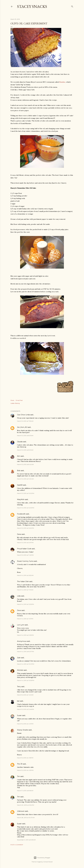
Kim (19, 456)
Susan (19, 715)
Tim (18, 776)
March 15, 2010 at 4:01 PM (25, 724)
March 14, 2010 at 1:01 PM (25, 619)
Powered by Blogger (42, 858)
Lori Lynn (21, 625)
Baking (17, 403)
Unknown (21, 811)
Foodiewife (21, 514)
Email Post (19, 400)
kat (18, 701)
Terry (19, 687)
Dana (19, 534)
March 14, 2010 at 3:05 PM (25, 635)
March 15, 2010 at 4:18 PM (25, 758)
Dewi (19, 610)
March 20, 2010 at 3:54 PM (26, 805)
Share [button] (12, 400)
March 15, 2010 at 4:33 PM (25, 770)
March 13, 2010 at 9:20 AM (25, 479)
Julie (19, 658)
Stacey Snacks (32, 6)
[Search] (72, 6)
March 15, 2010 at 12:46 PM (25, 709)
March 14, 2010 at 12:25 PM (25, 604)
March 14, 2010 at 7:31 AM (25, 590)
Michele (20, 670)
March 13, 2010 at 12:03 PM (26, 508)
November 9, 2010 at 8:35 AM (26, 840)
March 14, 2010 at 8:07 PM (25, 652)
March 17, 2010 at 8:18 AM (25, 791)
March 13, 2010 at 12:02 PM (26, 493)
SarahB (20, 485)
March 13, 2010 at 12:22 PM (25, 528)
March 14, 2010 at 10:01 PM (26, 664)
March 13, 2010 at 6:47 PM (25, 543)
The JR (20, 764)
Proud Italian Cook (24, 549)
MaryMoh (21, 499)
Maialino (62, 82)
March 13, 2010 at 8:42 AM (25, 464)
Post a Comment (17, 845)
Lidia (19, 596)
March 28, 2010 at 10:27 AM (26, 818)
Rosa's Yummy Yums (25, 561)
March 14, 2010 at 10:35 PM (26, 680)
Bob (19, 471)
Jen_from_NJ (22, 427)
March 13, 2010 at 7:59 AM (25, 421)
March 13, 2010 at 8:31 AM (25, 436)
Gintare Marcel (48, 862)
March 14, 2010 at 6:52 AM (25, 575)
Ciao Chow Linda (23, 415)
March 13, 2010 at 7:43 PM (25, 555)
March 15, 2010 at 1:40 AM (25, 695)
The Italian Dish (23, 581)
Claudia (20, 442)
